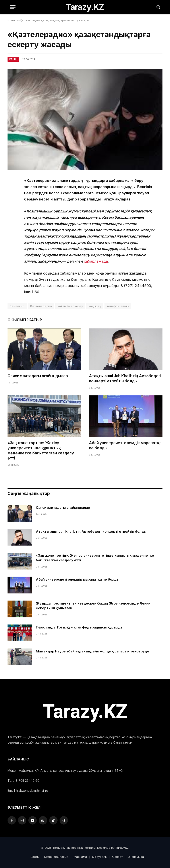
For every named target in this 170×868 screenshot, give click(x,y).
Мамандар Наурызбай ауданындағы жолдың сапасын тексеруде (93, 651)
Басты (35, 857)
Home (12, 20)
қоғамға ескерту (70, 306)
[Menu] (13, 7)
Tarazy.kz (122, 848)
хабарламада (96, 261)
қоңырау (95, 306)
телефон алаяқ (118, 306)
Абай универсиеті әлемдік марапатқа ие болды (125, 445)
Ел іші (13, 59)
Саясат (117, 857)
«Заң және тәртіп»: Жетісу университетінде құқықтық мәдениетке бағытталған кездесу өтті (41, 451)
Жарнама (80, 857)
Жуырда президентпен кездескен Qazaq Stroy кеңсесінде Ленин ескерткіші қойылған (93, 606)
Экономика (136, 857)
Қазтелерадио (41, 306)
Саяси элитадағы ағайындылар (38, 376)
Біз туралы (100, 857)
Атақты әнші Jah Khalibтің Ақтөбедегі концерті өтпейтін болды (125, 378)
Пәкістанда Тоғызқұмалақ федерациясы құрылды (80, 627)
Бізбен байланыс (56, 857)
